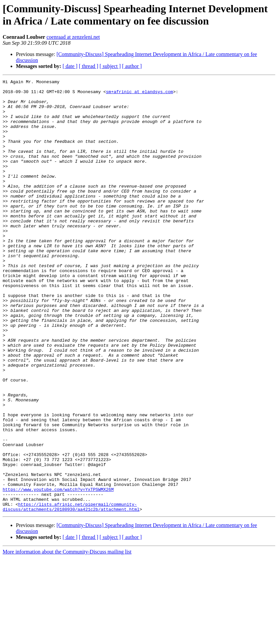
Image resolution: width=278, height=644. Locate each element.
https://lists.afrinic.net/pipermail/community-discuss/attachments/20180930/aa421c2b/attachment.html (71, 593)
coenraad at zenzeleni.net (73, 37)
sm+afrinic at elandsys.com (139, 94)
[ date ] (70, 66)
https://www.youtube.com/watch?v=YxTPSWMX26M (58, 572)
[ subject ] (110, 66)
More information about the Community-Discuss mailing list (67, 638)
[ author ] (132, 66)
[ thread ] (89, 66)
